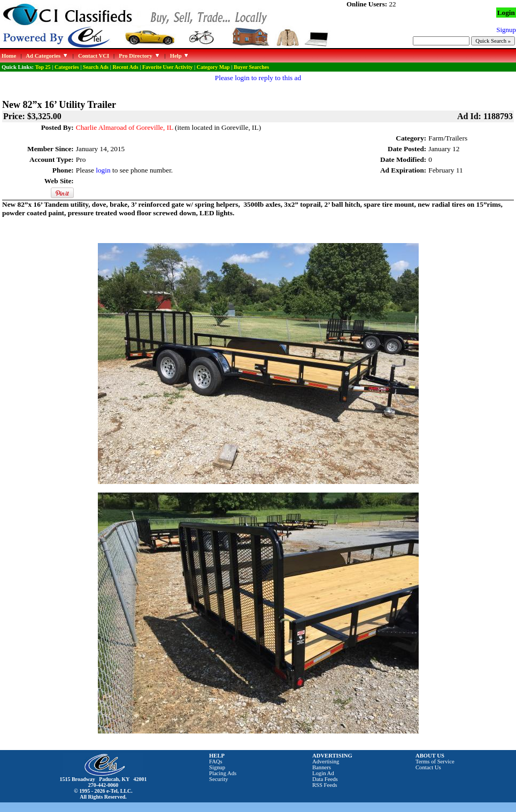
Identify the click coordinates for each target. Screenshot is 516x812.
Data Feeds (325, 779)
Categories (67, 67)
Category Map (213, 67)
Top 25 (43, 67)
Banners (322, 767)
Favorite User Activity (167, 67)
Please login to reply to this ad (258, 78)
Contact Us (428, 767)
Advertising (326, 762)
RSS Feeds (325, 785)
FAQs (216, 762)
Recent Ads (125, 67)
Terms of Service (435, 762)
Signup (217, 767)
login (103, 170)
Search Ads (96, 67)
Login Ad (323, 773)
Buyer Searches (251, 67)
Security (219, 779)
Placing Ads (223, 773)
